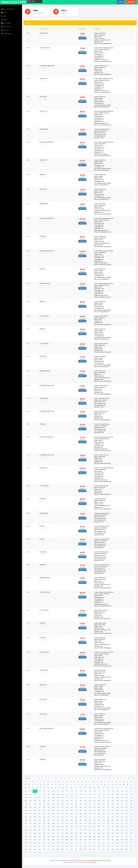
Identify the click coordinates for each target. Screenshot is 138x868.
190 (44, 801)
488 (90, 840)
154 (99, 794)
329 (131, 817)
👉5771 (28, 343)
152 (90, 794)
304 (127, 814)
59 (25, 785)
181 (113, 798)
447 (122, 833)
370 (99, 823)
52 (109, 781)
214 (44, 804)
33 (37, 781)
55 (120, 781)
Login (4, 16)
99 (67, 788)
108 (108, 788)
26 (121, 778)
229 (113, 804)
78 (97, 785)
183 (122, 798)
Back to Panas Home (8, 9)
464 (90, 836)
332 (35, 820)
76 (90, 785)
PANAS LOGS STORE (14, 2)
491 (104, 840)
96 (56, 788)
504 (53, 843)
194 (62, 801)
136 (127, 791)
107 (103, 788)
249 (94, 807)
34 (41, 781)
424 (127, 830)
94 (48, 788)
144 (53, 794)
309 (40, 817)
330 (26, 820)
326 (117, 817)
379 (30, 827)
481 (58, 840)
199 (85, 801)
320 (90, 817)
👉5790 (28, 610)
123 (67, 791)
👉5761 (28, 189)
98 (63, 788)
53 (112, 781)
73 (78, 785)
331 (30, 820)
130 (99, 791)
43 (75, 781)
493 (113, 840)
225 (94, 804)
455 (49, 836)
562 (99, 849)
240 (53, 807)
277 (113, 811)
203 (104, 801)
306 (26, 817)
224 (90, 804)
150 (81, 794)
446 (117, 833)
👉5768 (28, 301)
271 (85, 811)
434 (62, 833)
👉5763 (28, 218)
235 (30, 807)
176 (90, 798)
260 (35, 811)
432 (53, 833)
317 (76, 817)
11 (65, 778)
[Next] (40, 853)
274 (99, 811)
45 (82, 781)
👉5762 (28, 204)
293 (76, 814)
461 (76, 836)
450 (26, 836)
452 (35, 836)
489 (94, 840)
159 (122, 794)
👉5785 (28, 539)
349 (113, 820)
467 (104, 836)
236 (35, 807)
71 (71, 785)
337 (58, 820)
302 (117, 814)
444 (108, 833)
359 (49, 823)
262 (44, 811)
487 (85, 840)
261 (40, 811)
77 (94, 785)
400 (127, 827)
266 (62, 811)
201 (94, 801)
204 (108, 801)
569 (131, 849)
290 (62, 814)
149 (76, 794)
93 (44, 788)
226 (99, 804)
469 (113, 836)
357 (40, 823)
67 (56, 785)
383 (49, 827)
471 (122, 836)
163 (30, 798)
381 (40, 827)
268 (72, 811)
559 (85, 849)
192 (53, 801)
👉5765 (28, 251)
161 (131, 794)
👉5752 (28, 48)
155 (104, 794)
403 (30, 830)
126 (81, 791)
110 (117, 788)
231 (122, 804)
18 (91, 778)
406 (44, 830)
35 (44, 781)
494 (117, 840)
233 (131, 804)
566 (117, 849)
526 (44, 846)
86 (128, 785)
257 (131, 807)
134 (117, 791)
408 (53, 830)
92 (41, 788)
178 (99, 798)
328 (127, 817)
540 (108, 846)
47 (90, 781)
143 (49, 794)
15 (80, 778)
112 (126, 788)
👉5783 (28, 513)
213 (40, 804)
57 (128, 781)
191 (49, 801)
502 (44, 843)
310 (44, 817)
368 (90, 823)
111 (122, 788)
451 (30, 836)
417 (94, 830)
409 (58, 830)
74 (82, 785)
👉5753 (28, 66)
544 (127, 846)
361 (58, 823)
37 (52, 781)
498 (26, 843)
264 (53, 811)
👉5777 (28, 424)
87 (131, 785)
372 (108, 823)
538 (99, 846)
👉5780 (28, 468)
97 (59, 788)
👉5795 (28, 685)
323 (104, 817)
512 (90, 843)
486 (81, 840)
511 (85, 843)
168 (53, 798)
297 (94, 814)
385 (58, 827)
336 (53, 820)
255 (122, 807)
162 (26, 798)
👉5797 (28, 714)
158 (117, 794)
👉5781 (28, 486)
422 (117, 830)
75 (86, 785)
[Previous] (28, 778)
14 (76, 778)
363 (67, 823)
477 (40, 840)
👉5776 (28, 411)
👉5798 (28, 729)
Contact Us (5, 30)
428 (35, 833)
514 (99, 843)
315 (67, 817)
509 (76, 843)
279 (122, 811)
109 (112, 788)
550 (44, 849)
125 (76, 791)
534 (81, 846)
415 (85, 830)
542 (117, 846)
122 (62, 791)
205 (113, 801)
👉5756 (28, 111)
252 (108, 807)
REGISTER (131, 2)
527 (49, 846)
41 (67, 781)
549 (40, 849)
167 (49, 798)
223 (85, 804)
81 (109, 785)
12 (68, 778)
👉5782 (28, 499)
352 (127, 820)
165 (40, 798)
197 (76, 801)
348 (108, 820)
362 (62, 823)
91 (37, 788)
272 (90, 811)
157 (113, 794)
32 (33, 781)
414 (81, 830)
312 (53, 817)
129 (94, 791)
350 (117, 820)
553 (58, 849)
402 (26, 830)
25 (117, 778)
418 (99, 830)
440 (90, 833)
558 (81, 849)
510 (81, 843)
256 (127, 807)
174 (81, 798)
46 (86, 781)
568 (127, 849)
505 (58, 843)
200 (90, 801)
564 (108, 849)
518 (117, 843)
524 (35, 846)
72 (75, 785)
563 (104, 849)
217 (58, 804)
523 (30, 846)
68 (59, 785)
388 (72, 827)
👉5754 (28, 79)
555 (67, 849)
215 (49, 804)
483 (67, 840)
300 (108, 814)
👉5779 (28, 455)
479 (49, 840)
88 (25, 788)
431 (49, 833)
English (31, 1)
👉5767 (28, 283)
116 (36, 791)
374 (117, 823)
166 (44, 798)
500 (35, 843)
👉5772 (28, 356)
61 (33, 785)
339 (67, 820)
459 (67, 836)
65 (48, 785)
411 (67, 830)
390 (81, 827)
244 (72, 807)
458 (62, 836)
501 (40, 843)
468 (108, 836)
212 (35, 804)
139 (30, 794)
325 (113, 817)
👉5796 (28, 699)
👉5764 (28, 236)
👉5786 (28, 552)
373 (113, 823)
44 (78, 781)
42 (71, 781)
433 (58, 833)
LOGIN (121, 2)
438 (81, 833)
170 (62, 798)
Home (4, 13)
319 (85, 817)
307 (30, 817)
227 (104, 804)
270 (81, 811)
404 (35, 830)
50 (101, 781)
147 (67, 794)
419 (104, 830)
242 (62, 807)
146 (62, 794)
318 (81, 817)
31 (29, 781)
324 (108, 817)
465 (94, 836)
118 (44, 791)
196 (72, 801)
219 (67, 804)
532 (72, 846)
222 (81, 804)
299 (104, 814)
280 (127, 811)
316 (72, 817)
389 (76, 827)
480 (53, 840)
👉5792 (28, 638)
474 (26, 840)
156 (108, 794)
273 (94, 811)
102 (80, 788)
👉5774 (28, 385)
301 (113, 814)
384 (53, 827)
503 (49, 843)
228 (108, 804)
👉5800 (28, 759)
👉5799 (28, 746)
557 (76, 849)
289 (58, 814)
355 (30, 823)
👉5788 (28, 578)
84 (120, 785)
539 (104, 846)
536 (90, 846)
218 (62, 804)
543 (122, 846)
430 (44, 833)
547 (30, 849)
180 (108, 798)
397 (113, 827)
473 (131, 836)
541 (113, 846)
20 (99, 778)
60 (29, 785)
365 (76, 823)
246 (81, 807)
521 (131, 843)
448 (127, 833)
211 (30, 804)
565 (113, 849)
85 (124, 785)
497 (131, 840)
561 (94, 849)
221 (76, 804)
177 (94, 798)
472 (127, 836)
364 (72, 823)
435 (67, 833)
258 (26, 811)
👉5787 (28, 565)
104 (90, 788)
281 (131, 811)
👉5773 (28, 371)
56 (124, 781)
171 (67, 798)
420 (108, 830)
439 (85, 833)
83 (116, 785)
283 (30, 814)
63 (41, 785)
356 (35, 823)
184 (127, 798)
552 (53, 849)
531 (67, 846)
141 (40, 794)
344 (90, 820)
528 (53, 846)
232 (127, 804)
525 (40, 846)
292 (72, 814)
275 (104, 811)
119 (49, 791)
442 (99, 833)
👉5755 (28, 97)
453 (40, 836)
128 (90, 791)
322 (99, 817)
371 (104, 823)
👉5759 (28, 160)
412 (72, 830)
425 (131, 830)
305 (131, 814)
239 (49, 807)
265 (58, 811)
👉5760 (28, 175)
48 (94, 781)
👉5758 (28, 142)
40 (63, 781)
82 (112, 785)
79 (101, 785)
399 (122, 827)
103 (85, 788)
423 (122, 830)
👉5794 (28, 670)
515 (104, 843)
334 (44, 820)
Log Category (11, 23)
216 (53, 804)
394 (99, 827)
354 (26, 823)
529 (58, 846)
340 (72, 820)
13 (72, 778)
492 (108, 840)
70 (67, 785)
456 (53, 836)
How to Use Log (6, 27)
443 (104, 833)
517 (113, 843)
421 (113, 830)
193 (58, 801)
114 (26, 791)
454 (44, 836)
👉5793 (28, 652)
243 (67, 807)
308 (35, 817)
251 (104, 807)
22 (106, 778)
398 (117, 827)
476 (35, 840)
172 (72, 798)
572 (35, 853)
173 (76, 798)
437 (76, 833)
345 (94, 820)
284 (35, 814)
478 (44, 840)
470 (117, 836)
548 (35, 849)
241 (58, 807)
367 (85, 823)
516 (108, 843)
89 (29, 788)
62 (37, 785)
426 (26, 833)
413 (76, 830)
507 (67, 843)
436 (72, 833)
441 (94, 833)
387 (67, 827)
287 (49, 814)
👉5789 (28, 592)
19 (95, 778)
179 (104, 798)
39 (59, 781)
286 (44, 814)
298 (99, 814)
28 (129, 778)
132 (108, 791)
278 (117, 811)
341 (76, 820)
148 (72, 794)
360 (53, 823)
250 (99, 807)
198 (81, 801)
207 (122, 801)
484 (72, 840)
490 (99, 840)
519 (122, 843)
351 (122, 820)
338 (62, 820)
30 (25, 781)
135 (122, 791)
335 (49, 820)
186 (26, 801)
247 (85, 807)
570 (26, 853)
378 (26, 827)
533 (76, 846)
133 (113, 791)
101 (76, 788)
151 (85, 794)
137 (131, 791)
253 (113, 807)
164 (35, 798)
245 (76, 807)
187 (30, 801)
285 (40, 814)
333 (40, 820)
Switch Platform (11, 34)
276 (108, 811)
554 (62, 849)
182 (117, 798)
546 (26, 849)
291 (67, 814)
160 (127, 794)
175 (85, 798)
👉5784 (28, 526)
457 (58, 836)
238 (44, 807)
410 (62, 830)
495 (122, 840)
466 (99, 836)
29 (133, 778)
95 (52, 788)
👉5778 (28, 437)
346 (99, 820)
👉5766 (28, 269)
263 (49, 811)
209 (131, 801)
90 (33, 788)
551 (49, 849)
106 (99, 788)
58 (131, 781)
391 (85, 827)
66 (52, 785)
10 (61, 778)
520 (127, 843)
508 (72, 843)
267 (67, 811)
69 (63, 785)
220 (72, 804)
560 (90, 849)
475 (30, 840)
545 (131, 846)
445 (113, 833)
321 (94, 817)
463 (85, 836)
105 (94, 788)
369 (94, 823)
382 (44, 827)
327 (122, 817)
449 (131, 833)
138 (26, 794)
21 (102, 778)
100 (71, 788)
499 (30, 843)
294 (81, 814)
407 (49, 830)
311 (49, 817)
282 (26, 814)
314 (62, 817)
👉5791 (28, 623)
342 (81, 820)
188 (35, 801)
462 (81, 836)
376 (127, 823)
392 (90, 827)
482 (62, 840)
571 (30, 853)
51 (105, 781)
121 (58, 791)
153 (94, 794)
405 (40, 830)
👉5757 (28, 129)
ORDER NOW (82, 38)
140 (35, 794)
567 (122, 849)
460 (72, 836)
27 (125, 778)
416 (90, 830)
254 (117, 807)
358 (44, 823)
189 (40, 801)
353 (131, 820)
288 (53, 814)
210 (26, 804)
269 (76, 811)
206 (117, 801)
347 (104, 820)
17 (87, 778)
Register (5, 20)
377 (131, 823)
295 (85, 814)
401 (131, 827)
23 (110, 778)
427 (30, 833)
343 (85, 820)
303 (122, 814)
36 (48, 781)
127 (85, 791)
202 (99, 801)
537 (94, 846)
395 (104, 827)
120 (53, 791)
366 (81, 823)
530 (62, 846)
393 (94, 827)
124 (72, 791)
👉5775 (28, 398)
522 (26, 846)
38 (56, 781)
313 (58, 817)
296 (90, 814)
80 (105, 785)
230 (117, 804)
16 (83, 778)
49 (97, 781)
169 (58, 798)
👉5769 (28, 316)
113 (131, 788)
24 (114, 778)
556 (72, 849)
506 (62, 843)
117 (40, 791)
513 (94, 843)
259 (30, 811)
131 (104, 791)
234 (26, 807)
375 (122, 823)
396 (108, 827)
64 (44, 785)
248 (90, 807)
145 (58, 794)
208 (127, 801)
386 (62, 827)
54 (116, 781)
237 (40, 807)
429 (40, 833)
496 (127, 840)
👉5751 (28, 33)
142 (44, 794)
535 (85, 846)
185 (131, 798)
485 (76, 840)
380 (35, 827)
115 (30, 791)
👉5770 (28, 329)
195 (67, 801)
